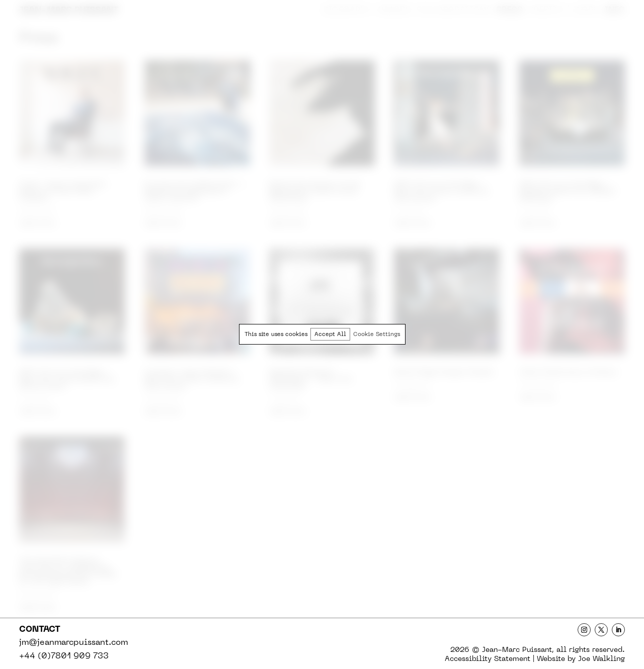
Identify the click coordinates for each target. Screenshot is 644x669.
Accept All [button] (330, 335)
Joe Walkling (601, 659)
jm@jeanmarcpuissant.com (73, 643)
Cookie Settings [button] (377, 335)
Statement (488, 659)
